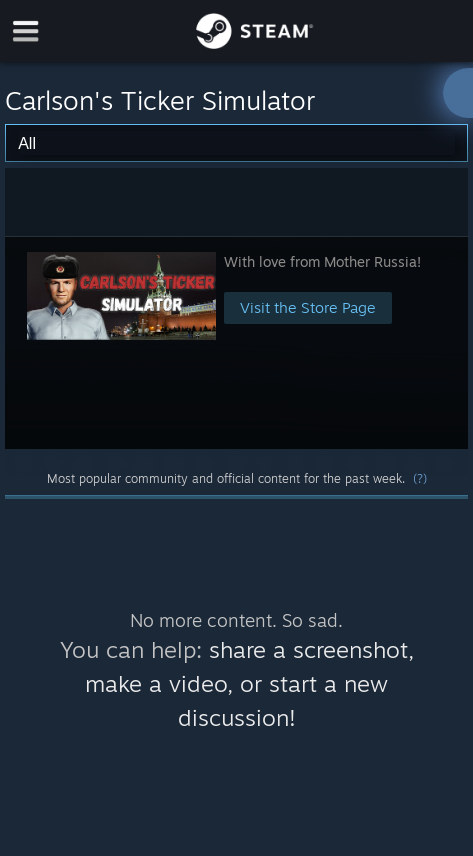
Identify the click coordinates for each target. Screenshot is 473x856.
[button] (237, 342)
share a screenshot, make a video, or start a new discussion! (249, 683)
